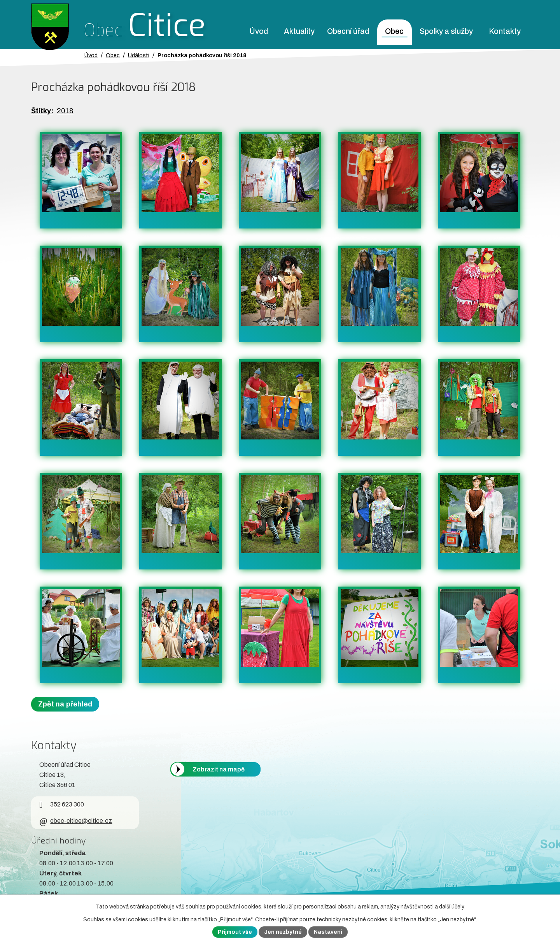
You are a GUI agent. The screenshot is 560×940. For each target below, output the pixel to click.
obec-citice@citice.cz (76, 821)
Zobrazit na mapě (219, 769)
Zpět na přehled (65, 704)
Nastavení (328, 932)
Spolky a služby (446, 31)
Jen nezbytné (283, 932)
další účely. (452, 907)
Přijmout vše (235, 932)
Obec (394, 31)
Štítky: (42, 111)
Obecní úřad (348, 31)
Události (139, 55)
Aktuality (299, 31)
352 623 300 (62, 804)
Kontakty (505, 31)
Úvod (259, 31)
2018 (65, 111)
